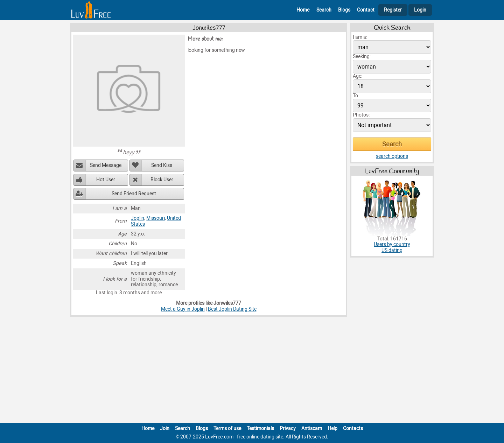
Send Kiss (162, 165)
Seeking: (362, 57)
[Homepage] (91, 10)
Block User (162, 180)
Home (303, 10)
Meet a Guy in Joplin (183, 309)
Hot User (106, 180)
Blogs (344, 10)
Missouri (156, 218)
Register (393, 10)
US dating (392, 250)
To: (356, 96)
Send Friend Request (134, 194)
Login (420, 10)
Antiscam (312, 428)
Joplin (138, 218)
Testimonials (260, 428)
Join (165, 428)
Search (324, 10)
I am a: (360, 37)
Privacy (288, 428)
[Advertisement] (252, 371)
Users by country (392, 244)
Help (332, 428)
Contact (366, 10)
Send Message (106, 165)
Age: (358, 76)
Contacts (353, 428)
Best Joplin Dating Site (232, 309)
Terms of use (227, 428)
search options (392, 156)
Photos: (361, 115)
